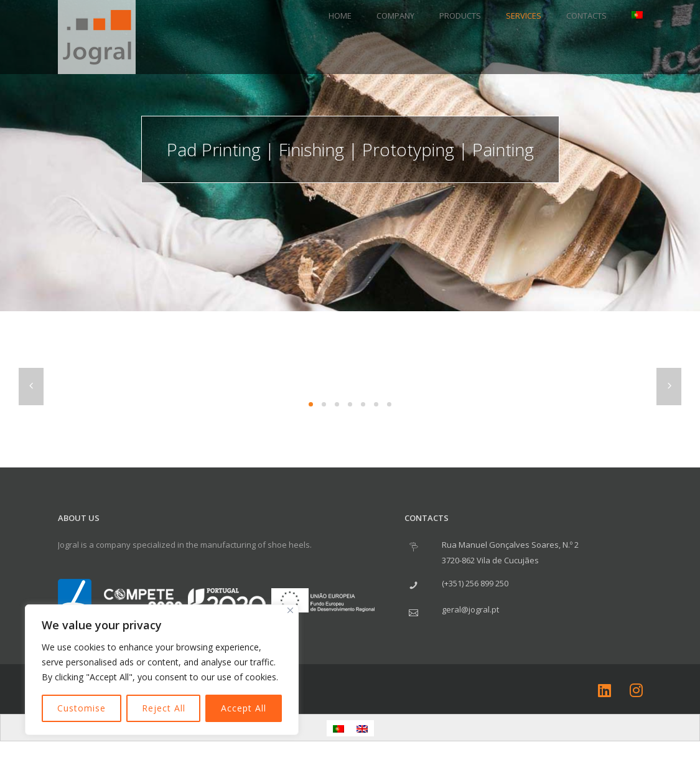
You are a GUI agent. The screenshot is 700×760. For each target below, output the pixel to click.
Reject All (164, 708)
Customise (82, 708)
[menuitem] (631, 16)
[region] (162, 670)
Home (340, 16)
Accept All (244, 708)
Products (460, 16)
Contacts (586, 16)
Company (395, 16)
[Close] (290, 610)
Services (524, 16)
